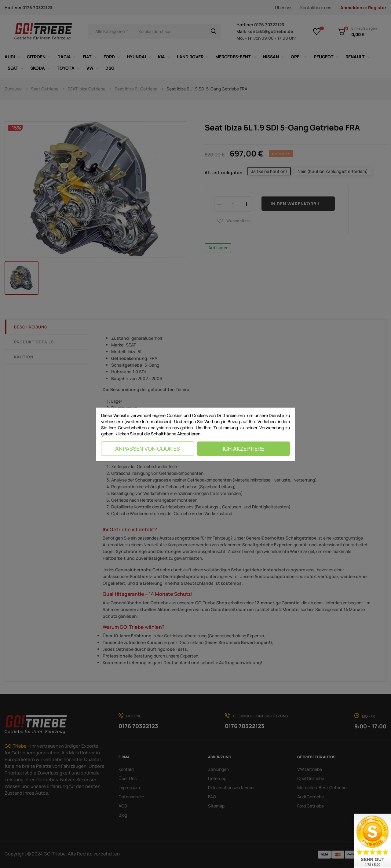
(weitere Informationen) (148, 421)
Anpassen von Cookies (148, 449)
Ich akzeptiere (243, 449)
